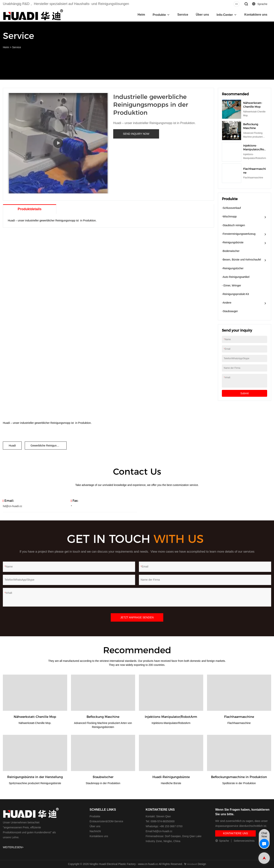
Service (183, 15)
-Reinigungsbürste (233, 242)
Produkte (159, 15)
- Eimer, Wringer (231, 285)
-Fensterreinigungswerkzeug (239, 234)
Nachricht (95, 831)
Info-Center (225, 15)
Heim (141, 15)
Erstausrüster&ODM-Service (106, 821)
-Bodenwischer (231, 251)
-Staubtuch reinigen (233, 225)
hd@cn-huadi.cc (12, 506)
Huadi (12, 446)
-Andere (227, 303)
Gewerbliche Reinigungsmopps (49, 446)
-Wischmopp (229, 216)
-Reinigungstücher (233, 268)
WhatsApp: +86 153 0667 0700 (164, 826)
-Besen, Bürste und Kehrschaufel (241, 260)
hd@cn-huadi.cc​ (163, 831)
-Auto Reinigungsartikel (236, 277)
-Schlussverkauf (231, 208)
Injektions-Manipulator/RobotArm (255, 149)
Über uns (202, 15)
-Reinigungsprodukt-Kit (235, 294)
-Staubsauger (230, 311)
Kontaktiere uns (256, 15)
